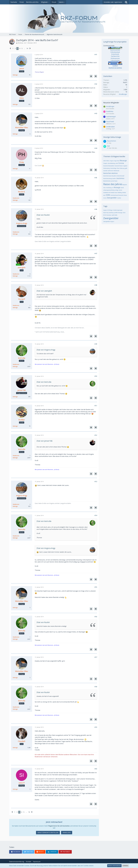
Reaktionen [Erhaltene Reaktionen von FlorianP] (16, 305)
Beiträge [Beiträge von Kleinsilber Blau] (15, 134)
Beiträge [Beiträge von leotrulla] (15, 366)
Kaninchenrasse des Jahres (110, 176)
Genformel (110, 171)
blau (118, 161)
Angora (112, 161)
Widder (124, 193)
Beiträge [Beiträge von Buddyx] (15, 426)
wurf (104, 195)
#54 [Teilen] (96, 515)
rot (113, 188)
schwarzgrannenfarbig (109, 190)
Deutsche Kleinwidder (109, 166)
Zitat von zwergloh (44, 291)
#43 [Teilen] (96, 113)
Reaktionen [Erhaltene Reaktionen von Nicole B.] (16, 198)
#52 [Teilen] (96, 435)
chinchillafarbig (111, 163)
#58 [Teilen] (96, 687)
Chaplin (105, 163)
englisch (125, 166)
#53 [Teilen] (96, 482)
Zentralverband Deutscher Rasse (119, 195)
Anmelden (67, 833)
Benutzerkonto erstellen (48, 833)
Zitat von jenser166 (44, 441)
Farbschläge (113, 168)
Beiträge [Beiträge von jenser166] (15, 397)
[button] (16, 852)
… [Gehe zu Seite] (24, 48)
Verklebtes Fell (107, 193)
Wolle (116, 215)
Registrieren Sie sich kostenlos (59, 826)
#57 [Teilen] (96, 657)
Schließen (125, 866)
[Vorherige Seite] (10, 49)
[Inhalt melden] (91, 76)
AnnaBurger (123, 94)
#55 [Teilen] (96, 587)
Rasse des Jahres (113, 184)
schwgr (117, 190)
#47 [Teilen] (96, 253)
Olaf (108, 146)
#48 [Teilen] (96, 285)
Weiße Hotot (114, 193)
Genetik (105, 171)
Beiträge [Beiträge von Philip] (15, 169)
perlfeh (116, 213)
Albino (108, 161)
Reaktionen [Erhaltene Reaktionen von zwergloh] (16, 274)
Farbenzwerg (107, 168)
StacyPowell (110, 122)
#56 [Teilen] (96, 617)
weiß (113, 215)
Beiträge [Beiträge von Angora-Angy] (15, 234)
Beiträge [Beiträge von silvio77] (15, 789)
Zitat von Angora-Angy (46, 350)
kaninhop (111, 213)
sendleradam (110, 127)
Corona (121, 163)
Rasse (116, 181)
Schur (124, 213)
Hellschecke (116, 171)
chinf (117, 163)
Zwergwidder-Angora (109, 222)
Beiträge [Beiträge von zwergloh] (15, 276)
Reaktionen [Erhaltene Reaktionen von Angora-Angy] (16, 232)
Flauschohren (112, 141)
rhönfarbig (109, 188)
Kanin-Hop (106, 213)
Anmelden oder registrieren (113, 2)
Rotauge (117, 187)
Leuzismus (120, 178)
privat (113, 181)
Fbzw (118, 168)
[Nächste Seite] (30, 49)
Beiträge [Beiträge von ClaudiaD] (15, 748)
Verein (120, 190)
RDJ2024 (125, 185)
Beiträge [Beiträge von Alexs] (15, 104)
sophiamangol (111, 117)
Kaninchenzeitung (108, 178)
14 (27, 48)
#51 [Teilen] (96, 406)
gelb (126, 168)
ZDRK (108, 195)
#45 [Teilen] (96, 178)
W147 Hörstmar (107, 215)
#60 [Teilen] (96, 769)
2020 (105, 161)
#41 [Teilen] (96, 55)
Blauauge (123, 161)
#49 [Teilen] (96, 344)
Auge (115, 161)
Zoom (105, 198)
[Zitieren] (96, 76)
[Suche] (126, 2)
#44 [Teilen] (96, 148)
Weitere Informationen (114, 866)
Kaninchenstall (121, 176)
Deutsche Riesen (119, 166)
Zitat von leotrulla (44, 382)
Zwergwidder (112, 198)
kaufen (114, 178)
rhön (105, 188)
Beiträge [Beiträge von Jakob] (15, 75)
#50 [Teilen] (96, 376)
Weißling (120, 193)
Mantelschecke (107, 181)
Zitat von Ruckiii (43, 215)
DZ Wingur (110, 210)
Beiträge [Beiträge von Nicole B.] (15, 200)
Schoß (122, 188)
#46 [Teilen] (96, 209)
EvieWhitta (110, 111)
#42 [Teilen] (96, 84)
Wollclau (21, 43)
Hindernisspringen (118, 210)
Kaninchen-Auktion (110, 173)
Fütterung (122, 168)
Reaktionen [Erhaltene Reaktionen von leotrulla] (16, 364)
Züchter (119, 198)
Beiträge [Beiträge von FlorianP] (15, 308)
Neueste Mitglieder (111, 103)
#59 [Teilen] (96, 727)
